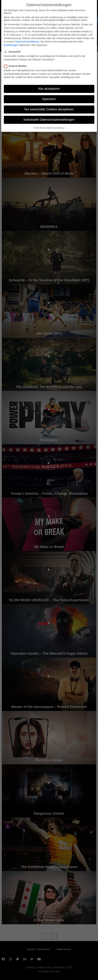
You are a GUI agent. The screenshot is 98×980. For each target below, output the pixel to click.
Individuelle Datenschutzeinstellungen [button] (49, 120)
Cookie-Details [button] (40, 128)
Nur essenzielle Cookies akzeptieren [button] (49, 109)
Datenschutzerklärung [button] (56, 128)
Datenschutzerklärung (27, 42)
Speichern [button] (49, 99)
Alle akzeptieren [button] (49, 89)
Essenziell (13, 52)
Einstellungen (11, 45)
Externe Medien (16, 66)
